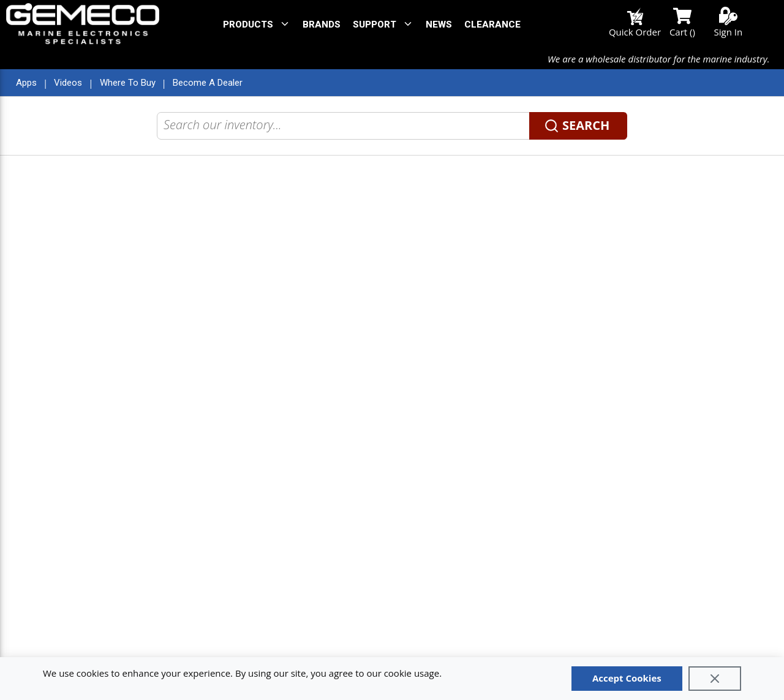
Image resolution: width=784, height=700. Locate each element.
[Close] (715, 679)
